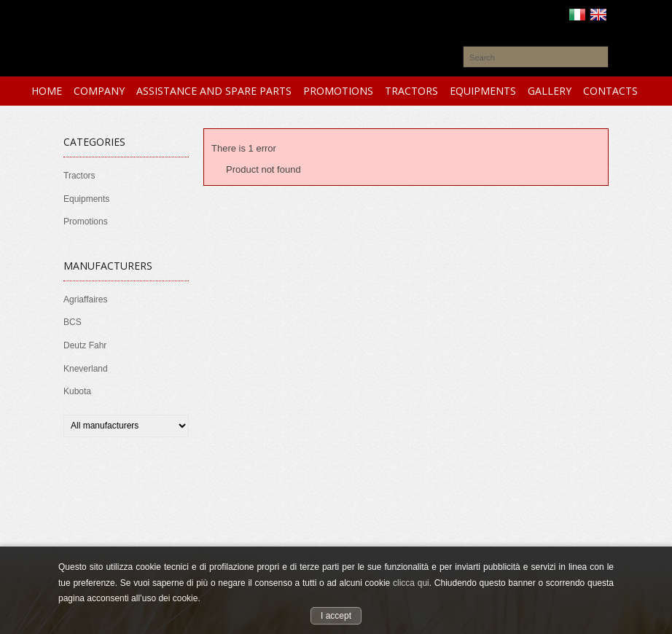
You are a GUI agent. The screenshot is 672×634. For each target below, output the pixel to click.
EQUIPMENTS (483, 91)
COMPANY (99, 91)
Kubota (77, 391)
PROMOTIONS (338, 91)
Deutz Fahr (85, 345)
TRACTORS (411, 91)
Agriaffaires (85, 300)
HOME (47, 91)
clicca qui (411, 583)
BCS (73, 322)
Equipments (86, 199)
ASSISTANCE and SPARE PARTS (214, 91)
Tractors (79, 176)
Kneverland (86, 369)
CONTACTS (610, 91)
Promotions (86, 222)
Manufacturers (108, 266)
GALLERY (550, 91)
